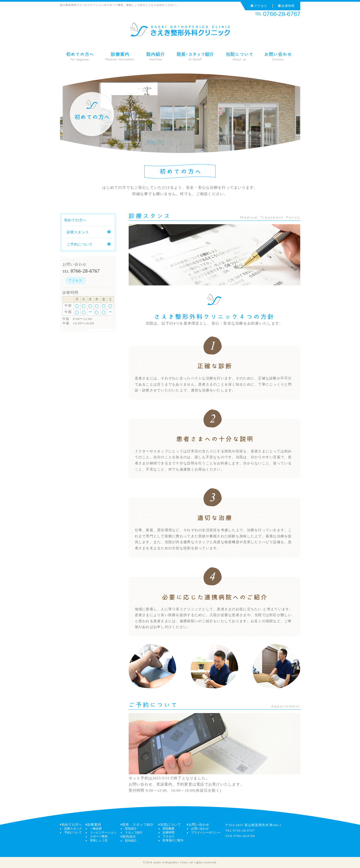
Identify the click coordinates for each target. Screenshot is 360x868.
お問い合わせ (198, 825)
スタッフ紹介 (134, 833)
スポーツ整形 (99, 836)
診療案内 (93, 825)
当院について (170, 825)
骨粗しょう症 (99, 840)
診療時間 (286, 6)
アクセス (259, 6)
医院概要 (169, 829)
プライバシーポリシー (206, 833)
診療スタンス (89, 232)
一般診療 (96, 829)
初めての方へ (71, 825)
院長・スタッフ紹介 (137, 825)
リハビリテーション (103, 833)
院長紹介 (131, 829)
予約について (73, 833)
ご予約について (89, 244)
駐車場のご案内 (173, 840)
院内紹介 (129, 837)
